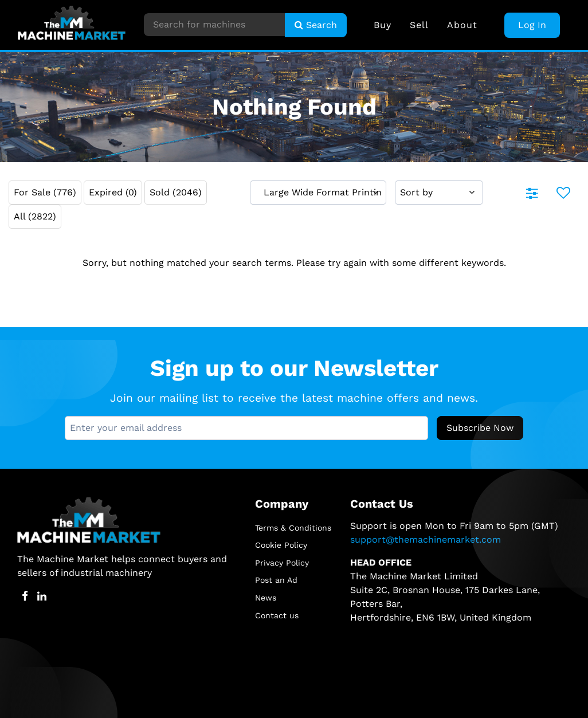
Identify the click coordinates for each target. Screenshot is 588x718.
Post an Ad (276, 580)
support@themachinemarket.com (426, 540)
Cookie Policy (281, 545)
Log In (532, 25)
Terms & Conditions (293, 528)
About (462, 25)
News (266, 598)
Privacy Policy (282, 563)
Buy (383, 25)
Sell (419, 25)
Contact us (277, 615)
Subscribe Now (480, 428)
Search (316, 25)
